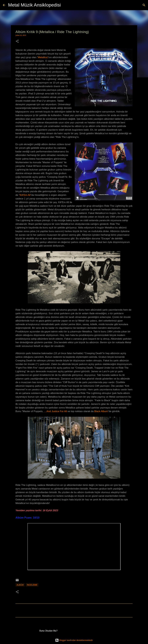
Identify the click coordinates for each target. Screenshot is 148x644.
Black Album (101, 411)
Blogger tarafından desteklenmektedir (74, 640)
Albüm (20, 585)
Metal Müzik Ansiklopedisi (34, 5)
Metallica (43, 57)
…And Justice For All (56, 411)
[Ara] (65, 5)
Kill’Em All (25, 195)
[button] (17, 42)
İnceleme (32, 585)
